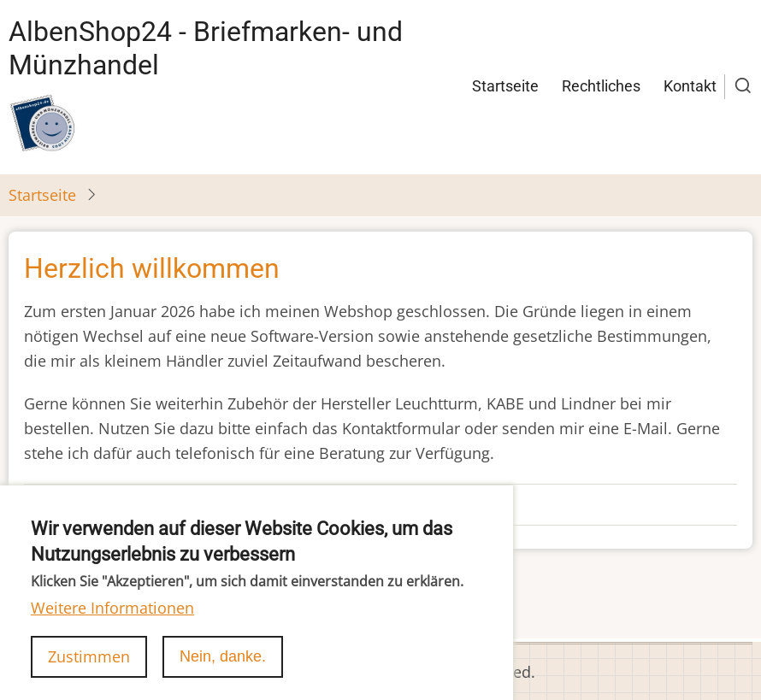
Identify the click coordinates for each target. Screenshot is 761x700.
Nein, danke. (223, 671)
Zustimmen (89, 671)
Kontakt (690, 86)
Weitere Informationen (112, 622)
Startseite (505, 86)
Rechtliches (601, 86)
